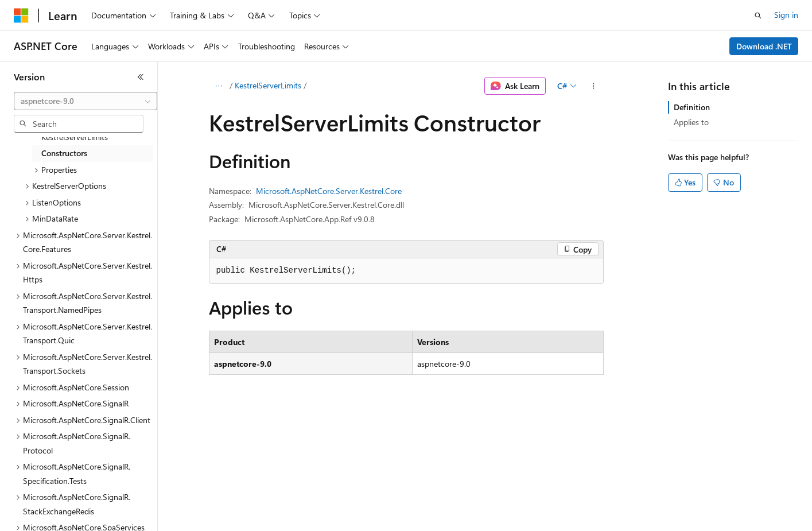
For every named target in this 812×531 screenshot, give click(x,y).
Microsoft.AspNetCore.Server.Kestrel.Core (329, 191)
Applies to (691, 122)
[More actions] (593, 86)
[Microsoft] (21, 15)
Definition (692, 107)
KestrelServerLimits (268, 85)
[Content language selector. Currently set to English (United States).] (66, 514)
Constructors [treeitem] (64, 153)
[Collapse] (141, 77)
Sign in (786, 15)
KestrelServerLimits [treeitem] (75, 137)
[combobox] (86, 101)
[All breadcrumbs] (219, 86)
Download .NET (764, 46)
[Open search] (758, 15)
